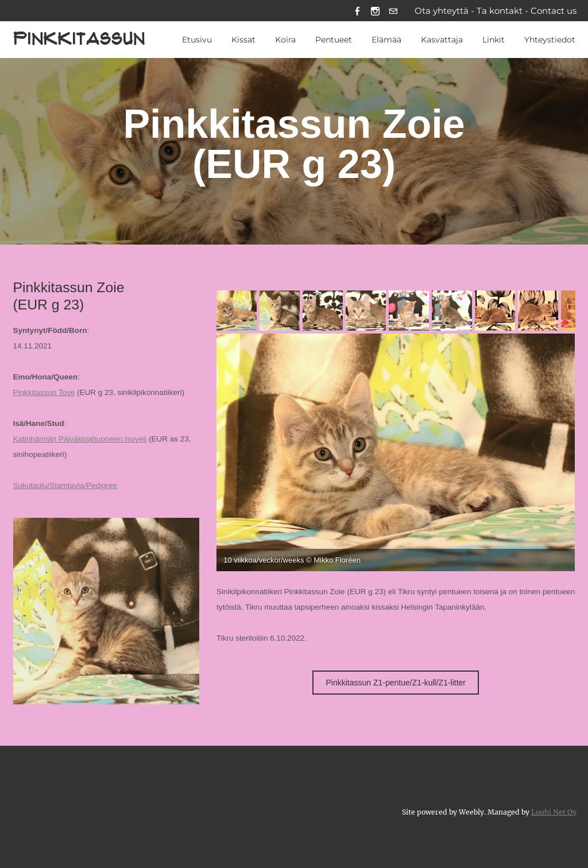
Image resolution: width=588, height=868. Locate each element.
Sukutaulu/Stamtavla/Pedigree (65, 485)
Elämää (386, 40)
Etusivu (197, 40)
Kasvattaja (442, 40)
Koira (285, 40)
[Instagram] (375, 11)
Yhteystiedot (550, 40)
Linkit (494, 40)
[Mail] (393, 11)
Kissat (243, 40)
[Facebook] (357, 11)
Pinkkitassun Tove (44, 392)
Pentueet (334, 40)
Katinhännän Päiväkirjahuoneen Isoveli (80, 439)
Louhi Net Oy (554, 812)
